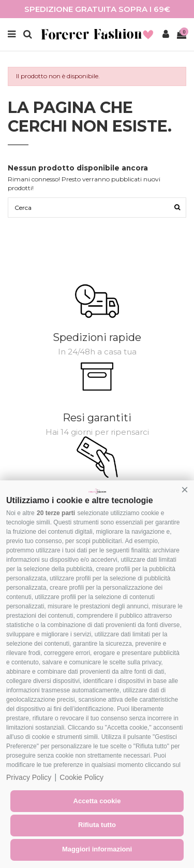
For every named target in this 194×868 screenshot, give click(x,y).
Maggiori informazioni (97, 849)
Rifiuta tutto (97, 825)
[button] (185, 490)
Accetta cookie (97, 801)
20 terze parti (56, 513)
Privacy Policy (29, 777)
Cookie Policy (81, 777)
